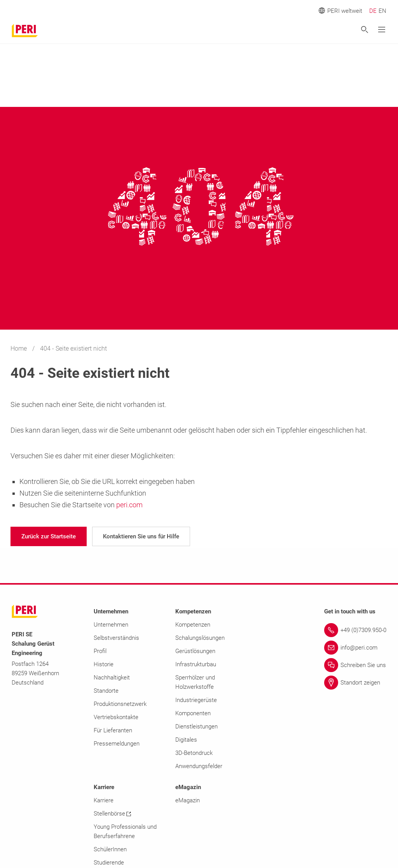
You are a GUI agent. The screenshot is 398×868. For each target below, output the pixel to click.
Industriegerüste (196, 700)
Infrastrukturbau (196, 664)
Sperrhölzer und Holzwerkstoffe (195, 682)
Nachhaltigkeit (112, 678)
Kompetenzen (193, 625)
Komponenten (193, 713)
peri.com (129, 505)
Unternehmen (111, 625)
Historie (104, 664)
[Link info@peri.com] (355, 648)
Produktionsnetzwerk (120, 704)
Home (19, 348)
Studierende (109, 863)
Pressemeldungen (117, 744)
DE (373, 11)
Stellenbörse (112, 814)
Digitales (186, 740)
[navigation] (49, 536)
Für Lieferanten (113, 730)
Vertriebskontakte (116, 717)
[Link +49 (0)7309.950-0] (355, 630)
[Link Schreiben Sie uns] (355, 665)
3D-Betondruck (194, 753)
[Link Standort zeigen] (355, 683)
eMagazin (188, 800)
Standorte (106, 691)
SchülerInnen (110, 849)
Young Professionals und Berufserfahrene (125, 831)
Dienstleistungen (196, 727)
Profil (100, 651)
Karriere (104, 800)
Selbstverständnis (116, 638)
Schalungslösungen (200, 638)
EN (382, 11)
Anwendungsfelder (199, 766)
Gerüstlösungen (195, 651)
